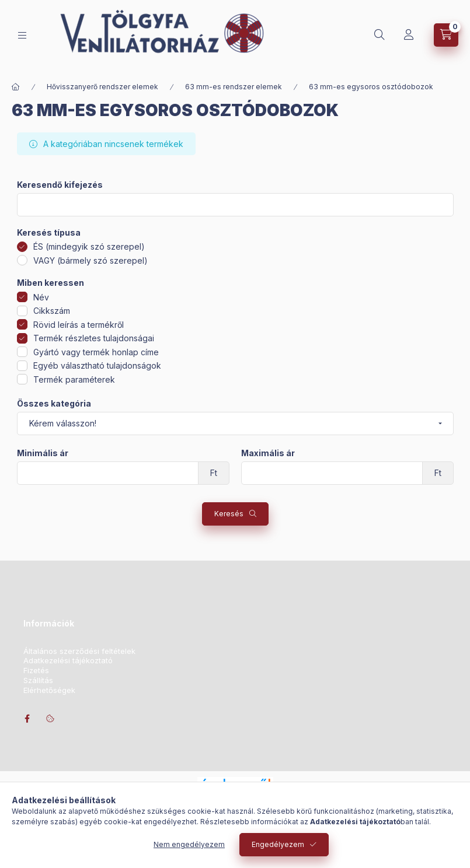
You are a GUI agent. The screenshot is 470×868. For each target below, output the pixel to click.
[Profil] (409, 35)
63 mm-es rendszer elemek (234, 87)
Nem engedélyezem (189, 844)
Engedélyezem (278, 844)
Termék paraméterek (74, 379)
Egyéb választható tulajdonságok (97, 365)
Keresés (229, 514)
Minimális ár (43, 453)
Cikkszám (52, 311)
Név (41, 297)
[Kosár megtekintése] (446, 35)
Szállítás (38, 680)
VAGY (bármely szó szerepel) (90, 260)
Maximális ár (268, 453)
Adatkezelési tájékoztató (68, 661)
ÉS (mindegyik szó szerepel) (89, 246)
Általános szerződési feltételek (79, 651)
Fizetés (36, 671)
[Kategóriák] (22, 35)
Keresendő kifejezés (60, 185)
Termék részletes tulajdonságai (94, 338)
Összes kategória (54, 404)
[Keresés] (380, 35)
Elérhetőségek (49, 690)
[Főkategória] (16, 87)
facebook (27, 719)
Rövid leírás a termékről (79, 325)
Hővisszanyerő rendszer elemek (102, 87)
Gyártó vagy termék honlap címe (96, 352)
